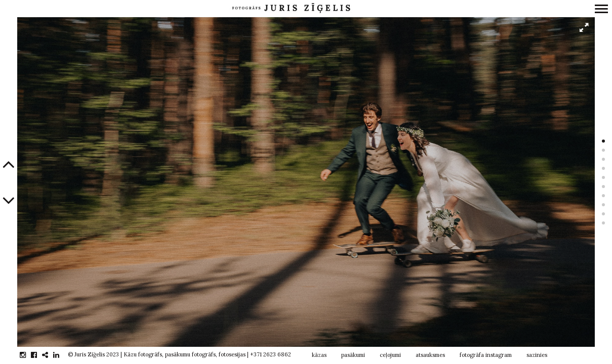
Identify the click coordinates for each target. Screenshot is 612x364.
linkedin (62, 355)
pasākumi (353, 355)
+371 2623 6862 (271, 354)
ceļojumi (390, 355)
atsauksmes (430, 355)
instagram (28, 355)
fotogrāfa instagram (486, 355)
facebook (39, 355)
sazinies (537, 355)
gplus (50, 355)
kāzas (319, 355)
